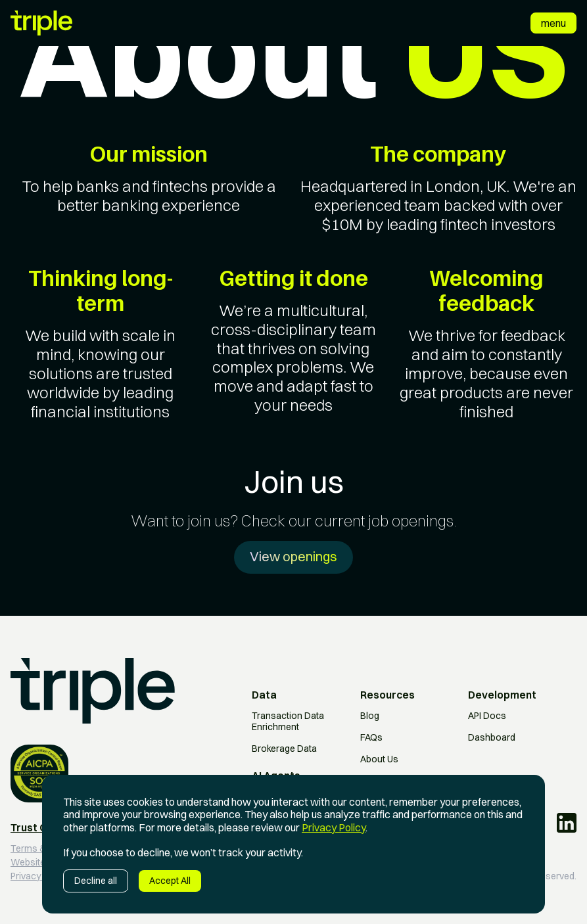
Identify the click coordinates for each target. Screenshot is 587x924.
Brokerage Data (284, 749)
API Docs (487, 716)
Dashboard (492, 738)
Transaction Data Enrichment (288, 722)
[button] (553, 23)
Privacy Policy (334, 827)
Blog (370, 716)
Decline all (96, 881)
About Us (379, 759)
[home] (41, 23)
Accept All (170, 881)
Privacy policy (39, 876)
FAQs (371, 738)
